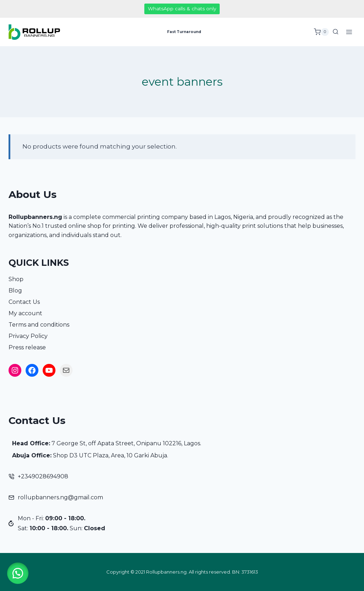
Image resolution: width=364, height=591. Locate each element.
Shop (16, 279)
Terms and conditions (39, 325)
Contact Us (24, 302)
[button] (18, 573)
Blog (15, 291)
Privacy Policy (28, 336)
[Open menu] (349, 32)
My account (25, 313)
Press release (27, 347)
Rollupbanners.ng (35, 217)
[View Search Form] (336, 32)
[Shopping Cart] (321, 32)
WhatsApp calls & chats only (182, 9)
